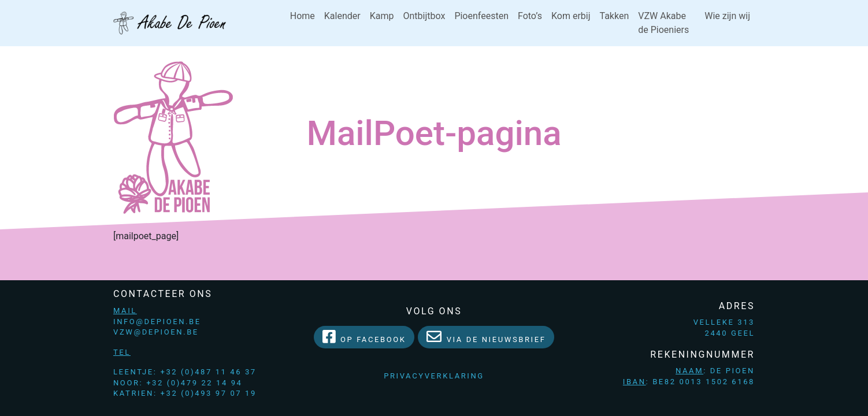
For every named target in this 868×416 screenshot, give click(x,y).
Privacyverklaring (434, 376)
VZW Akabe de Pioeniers (663, 23)
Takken (615, 16)
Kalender (342, 16)
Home (303, 16)
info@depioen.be (157, 322)
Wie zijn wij (727, 16)
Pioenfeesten (481, 16)
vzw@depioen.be (156, 332)
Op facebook (364, 336)
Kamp (382, 16)
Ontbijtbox (424, 16)
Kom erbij (571, 16)
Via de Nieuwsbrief (486, 336)
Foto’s (530, 16)
